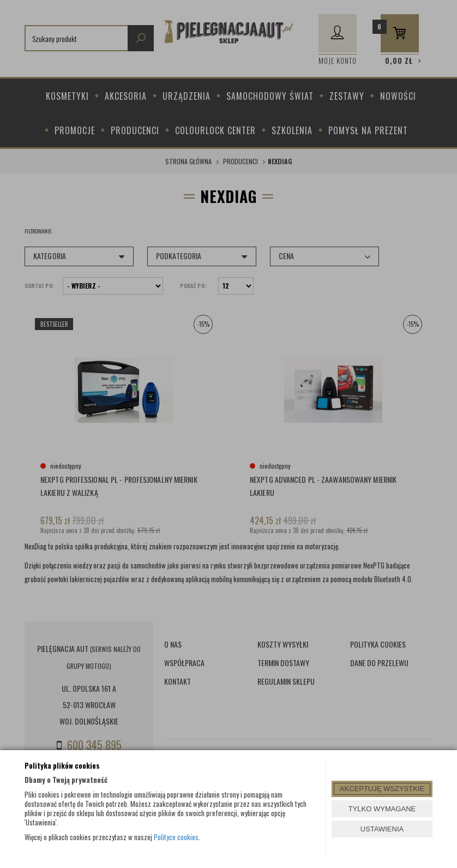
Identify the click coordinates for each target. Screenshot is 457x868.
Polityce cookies (176, 837)
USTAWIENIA (382, 829)
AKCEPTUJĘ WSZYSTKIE (382, 789)
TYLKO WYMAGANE (382, 809)
